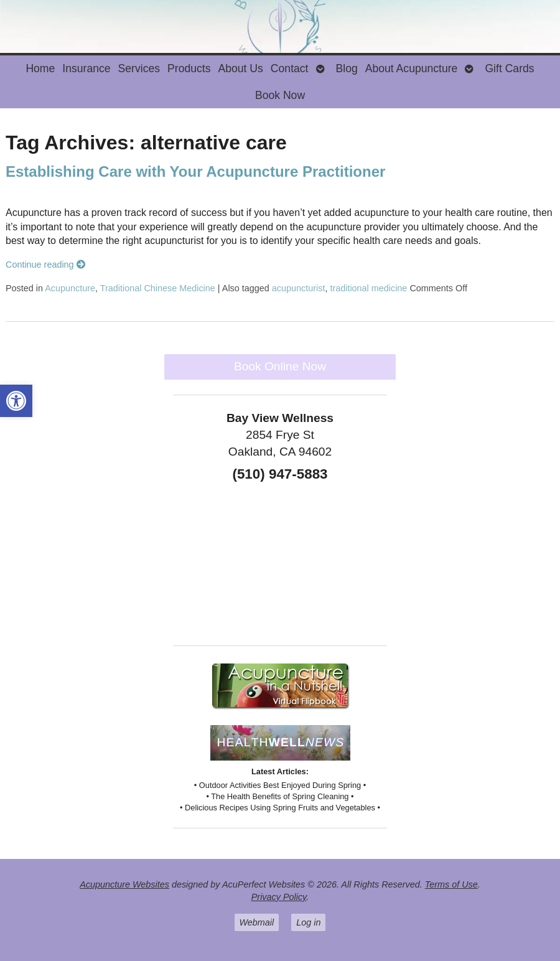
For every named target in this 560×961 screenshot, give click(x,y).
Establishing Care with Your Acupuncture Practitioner (195, 171)
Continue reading (45, 265)
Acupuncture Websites (124, 884)
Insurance (86, 68)
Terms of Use (451, 884)
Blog (347, 68)
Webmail (257, 922)
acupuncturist (299, 288)
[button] (16, 401)
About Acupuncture (412, 68)
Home (40, 68)
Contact (290, 68)
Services (139, 68)
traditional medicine (368, 288)
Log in (308, 922)
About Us (240, 68)
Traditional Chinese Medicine (158, 288)
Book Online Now (280, 366)
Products (189, 68)
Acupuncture (70, 288)
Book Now (280, 95)
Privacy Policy (279, 897)
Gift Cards (509, 68)
